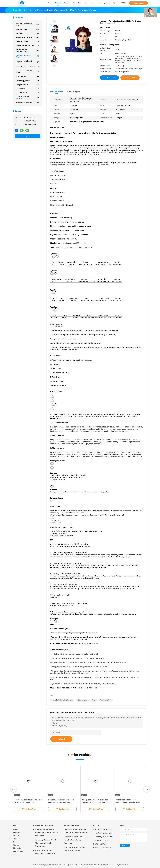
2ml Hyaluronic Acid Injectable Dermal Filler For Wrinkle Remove (76, 831)
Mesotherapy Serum (28, 81)
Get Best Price (109, 78)
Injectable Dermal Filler (28, 37)
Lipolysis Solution (28, 85)
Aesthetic (28, 33)
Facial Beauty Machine (28, 103)
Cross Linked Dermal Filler (28, 45)
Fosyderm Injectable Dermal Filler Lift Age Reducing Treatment (74, 840)
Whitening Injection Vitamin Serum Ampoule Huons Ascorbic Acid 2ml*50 (46, 833)
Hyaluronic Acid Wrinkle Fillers (28, 72)
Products (16, 833)
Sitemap (16, 845)
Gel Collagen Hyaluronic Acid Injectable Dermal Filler (74, 849)
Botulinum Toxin (28, 29)
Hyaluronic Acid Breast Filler (28, 62)
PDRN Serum (28, 89)
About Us (16, 839)
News (15, 842)
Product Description (73, 92)
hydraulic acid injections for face (62, 700)
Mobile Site (17, 848)
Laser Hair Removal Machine (28, 98)
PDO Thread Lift (28, 93)
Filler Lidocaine (28, 77)
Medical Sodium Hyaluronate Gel (28, 50)
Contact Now (28, 136)
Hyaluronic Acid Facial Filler (28, 56)
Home (15, 829)
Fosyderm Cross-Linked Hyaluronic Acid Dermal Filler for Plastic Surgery (29, 802)
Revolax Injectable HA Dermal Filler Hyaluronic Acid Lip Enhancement (45, 843)
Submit (61, 739)
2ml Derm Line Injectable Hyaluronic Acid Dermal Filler (45, 852)
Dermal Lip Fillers (28, 41)
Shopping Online (104, 3)
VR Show (16, 836)
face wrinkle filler (106, 700)
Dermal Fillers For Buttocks (28, 67)
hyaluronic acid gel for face (86, 700)
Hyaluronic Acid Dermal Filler (28, 25)
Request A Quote (138, 3)
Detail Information (57, 92)
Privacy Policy (18, 851)
